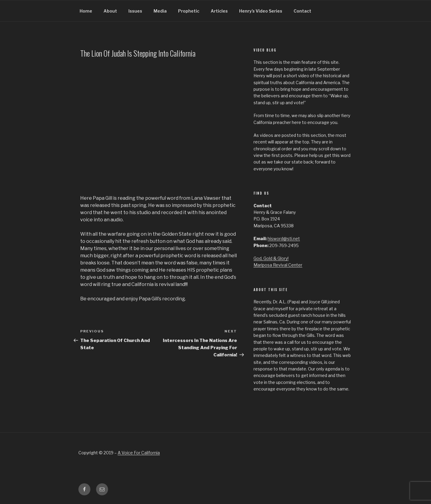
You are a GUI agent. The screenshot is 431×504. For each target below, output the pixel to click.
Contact (302, 11)
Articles (219, 11)
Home (86, 11)
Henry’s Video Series (261, 11)
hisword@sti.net (284, 239)
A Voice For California (139, 453)
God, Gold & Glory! (271, 258)
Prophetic (189, 11)
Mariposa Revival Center (278, 265)
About (110, 11)
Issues (135, 11)
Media (160, 11)
